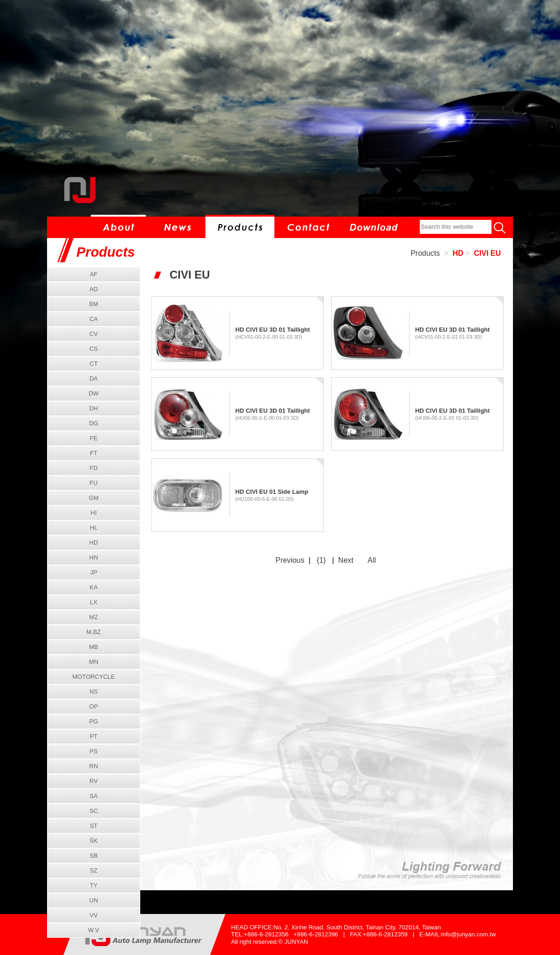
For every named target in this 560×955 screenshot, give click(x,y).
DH (94, 408)
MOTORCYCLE (94, 677)
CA (94, 319)
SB (93, 856)
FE (94, 438)
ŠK (93, 841)
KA (93, 587)
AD (94, 289)
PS (93, 751)
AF (94, 274)
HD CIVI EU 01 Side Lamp (272, 492)
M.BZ (93, 632)
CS (94, 349)
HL (94, 528)
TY (94, 885)
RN (94, 766)
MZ (94, 617)
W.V (94, 930)
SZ (94, 870)
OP (94, 706)
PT (94, 736)
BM (94, 304)
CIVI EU (487, 253)
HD (458, 253)
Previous (290, 560)
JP (93, 572)
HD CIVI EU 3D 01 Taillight (273, 330)
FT (94, 453)
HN (94, 557)
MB (94, 647)
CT (93, 364)
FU (93, 483)
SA (93, 796)
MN (94, 662)
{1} (321, 560)
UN (94, 900)
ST (94, 826)
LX (94, 602)
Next (346, 560)
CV (94, 334)
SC (94, 811)
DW (94, 393)
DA (94, 379)
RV (94, 781)
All (372, 560)
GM (94, 498)
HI (94, 513)
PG (94, 721)
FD (93, 468)
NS (94, 692)
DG (94, 423)
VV (93, 915)
